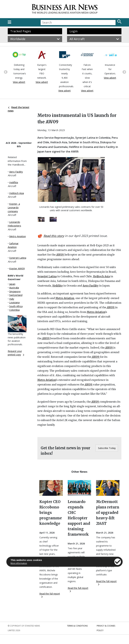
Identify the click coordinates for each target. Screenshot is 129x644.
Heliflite (14, 182)
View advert (19, 82)
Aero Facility (16, 172)
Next (124, 72)
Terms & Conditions (77, 626)
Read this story (54, 236)
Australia (14, 288)
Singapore (15, 291)
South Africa (16, 306)
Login (73, 31)
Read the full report (50, 595)
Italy (12, 299)
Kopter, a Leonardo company (14, 207)
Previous (5, 72)
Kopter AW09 (17, 268)
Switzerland (16, 295)
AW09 (60, 255)
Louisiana (14, 302)
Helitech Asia (17, 193)
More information (19, 563)
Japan (12, 284)
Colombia (14, 310)
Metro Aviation (18, 236)
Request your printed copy (16, 353)
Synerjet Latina (18, 258)
